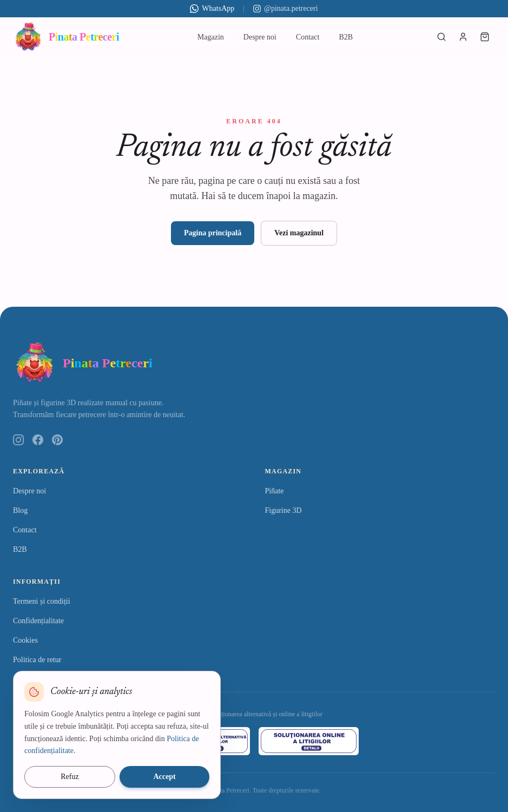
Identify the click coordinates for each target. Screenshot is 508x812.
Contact (308, 37)
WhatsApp (212, 9)
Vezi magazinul (299, 233)
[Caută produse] (441, 37)
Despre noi (260, 37)
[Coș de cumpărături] (485, 37)
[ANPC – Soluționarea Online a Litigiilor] (309, 741)
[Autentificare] (463, 37)
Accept (164, 777)
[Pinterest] (57, 440)
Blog (20, 510)
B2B (346, 37)
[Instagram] (18, 440)
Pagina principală (213, 233)
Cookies (25, 640)
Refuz (70, 777)
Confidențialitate (38, 621)
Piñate (275, 491)
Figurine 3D (283, 510)
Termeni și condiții (42, 601)
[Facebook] (38, 440)
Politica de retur (37, 660)
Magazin (211, 37)
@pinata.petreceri (286, 8)
